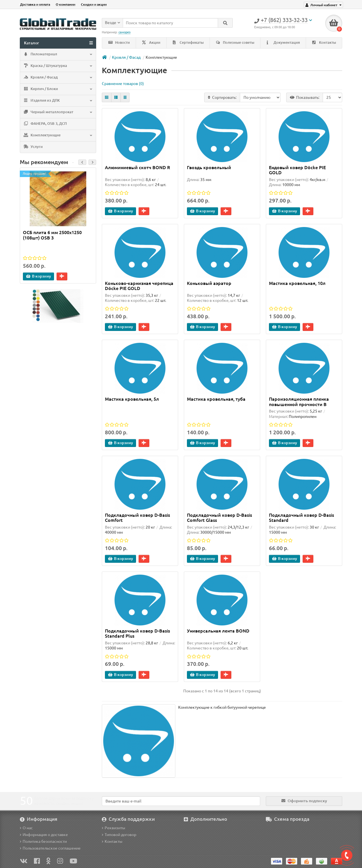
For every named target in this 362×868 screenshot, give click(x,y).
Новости (119, 42)
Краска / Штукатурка (57, 66)
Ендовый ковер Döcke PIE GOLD (297, 170)
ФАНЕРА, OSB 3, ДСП (45, 124)
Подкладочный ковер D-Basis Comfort (137, 518)
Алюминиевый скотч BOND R (137, 167)
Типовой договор (119, 835)
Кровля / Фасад (57, 78)
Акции (151, 42)
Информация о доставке (44, 835)
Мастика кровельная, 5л (132, 399)
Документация (283, 42)
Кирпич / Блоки (57, 89)
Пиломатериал (57, 54)
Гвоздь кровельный (209, 167)
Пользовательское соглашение (50, 848)
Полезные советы (235, 42)
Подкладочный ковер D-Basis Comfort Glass (219, 518)
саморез (124, 32)
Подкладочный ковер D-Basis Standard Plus (137, 633)
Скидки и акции (94, 4)
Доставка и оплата (35, 4)
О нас (26, 828)
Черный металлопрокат (57, 112)
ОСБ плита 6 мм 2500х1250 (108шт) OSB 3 (52, 235)
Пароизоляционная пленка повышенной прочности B (299, 402)
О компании (65, 4)
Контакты (324, 42)
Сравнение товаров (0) (123, 84)
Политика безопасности (43, 841)
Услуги (33, 147)
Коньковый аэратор (209, 283)
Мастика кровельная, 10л (297, 283)
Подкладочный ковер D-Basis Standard (301, 518)
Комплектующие (57, 136)
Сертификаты (188, 42)
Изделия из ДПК (57, 101)
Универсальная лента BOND (218, 631)
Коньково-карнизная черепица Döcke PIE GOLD (139, 286)
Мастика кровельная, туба (216, 399)
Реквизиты (114, 828)
